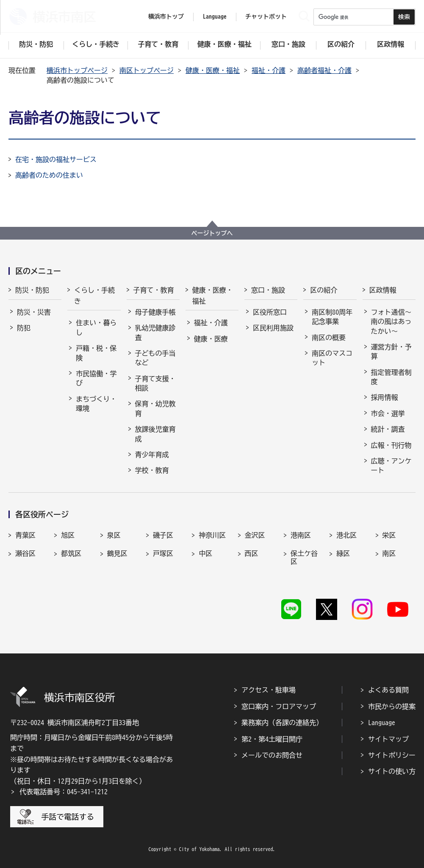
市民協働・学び (96, 378)
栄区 (389, 535)
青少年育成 (152, 455)
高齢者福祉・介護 (324, 70)
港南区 (301, 535)
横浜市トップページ (77, 70)
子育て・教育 (154, 290)
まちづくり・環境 (96, 404)
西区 (252, 553)
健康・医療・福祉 (213, 70)
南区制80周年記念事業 (332, 317)
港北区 (346, 535)
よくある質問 (388, 690)
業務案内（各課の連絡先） (282, 723)
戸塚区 (163, 553)
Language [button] (215, 17)
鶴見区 (117, 553)
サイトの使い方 (392, 771)
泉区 (114, 535)
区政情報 (383, 290)
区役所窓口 (270, 312)
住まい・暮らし (96, 327)
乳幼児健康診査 (155, 332)
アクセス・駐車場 (269, 690)
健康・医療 (211, 339)
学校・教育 (152, 470)
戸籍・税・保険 (96, 353)
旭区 (68, 535)
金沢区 (255, 535)
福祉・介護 (269, 70)
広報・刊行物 (391, 445)
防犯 (24, 328)
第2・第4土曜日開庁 (272, 739)
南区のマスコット (332, 358)
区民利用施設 (273, 328)
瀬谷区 (25, 553)
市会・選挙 (388, 413)
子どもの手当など (155, 358)
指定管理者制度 (391, 377)
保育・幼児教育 (155, 408)
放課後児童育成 (155, 434)
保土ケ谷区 (304, 557)
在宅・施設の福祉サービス (56, 159)
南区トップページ (147, 70)
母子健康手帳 (155, 312)
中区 (205, 553)
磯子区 (163, 535)
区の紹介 (324, 290)
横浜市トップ (166, 17)
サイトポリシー (392, 755)
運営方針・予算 (391, 352)
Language (382, 723)
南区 (389, 553)
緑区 (343, 553)
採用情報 (385, 397)
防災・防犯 (32, 290)
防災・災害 (34, 312)
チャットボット (266, 17)
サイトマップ (388, 739)
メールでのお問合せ (272, 755)
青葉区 (25, 535)
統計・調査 (388, 429)
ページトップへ (212, 233)
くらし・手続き (94, 296)
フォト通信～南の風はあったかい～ (391, 322)
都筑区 (71, 553)
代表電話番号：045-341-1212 (64, 792)
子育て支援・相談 (155, 383)
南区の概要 (329, 338)
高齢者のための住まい (49, 175)
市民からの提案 (392, 706)
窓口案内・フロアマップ (279, 706)
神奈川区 (212, 535)
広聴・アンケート (391, 466)
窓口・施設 (268, 290)
